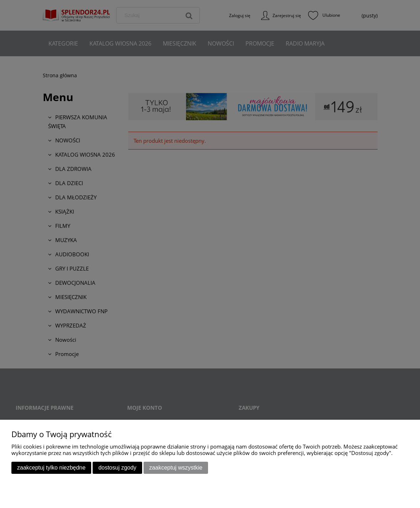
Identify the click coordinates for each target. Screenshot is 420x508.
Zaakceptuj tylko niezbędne (51, 468)
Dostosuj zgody (117, 468)
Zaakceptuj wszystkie (176, 468)
